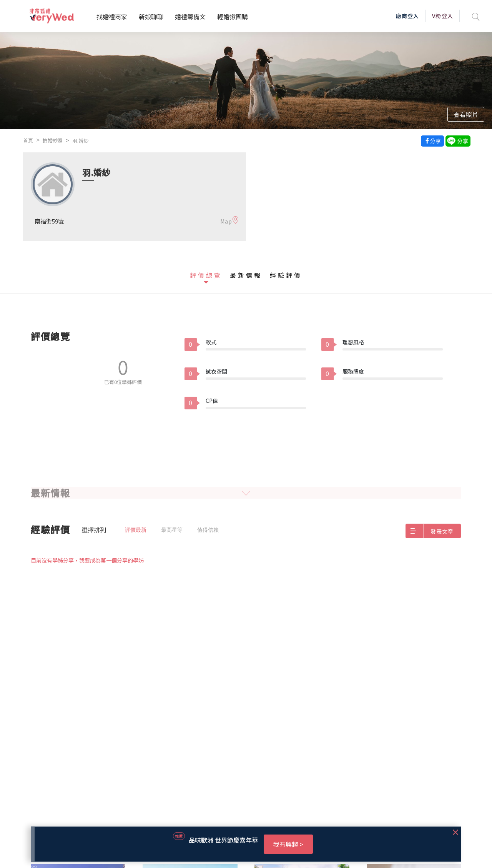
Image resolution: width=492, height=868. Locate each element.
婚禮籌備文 (190, 17)
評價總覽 (206, 275)
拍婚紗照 (53, 140)
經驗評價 (286, 275)
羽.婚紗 (80, 141)
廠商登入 (407, 16)
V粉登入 (442, 16)
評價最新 (136, 530)
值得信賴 (208, 530)
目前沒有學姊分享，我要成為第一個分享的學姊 (87, 560)
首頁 (28, 140)
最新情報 (246, 275)
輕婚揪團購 (233, 17)
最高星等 (172, 530)
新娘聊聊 (151, 17)
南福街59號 (49, 221)
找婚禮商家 (112, 17)
